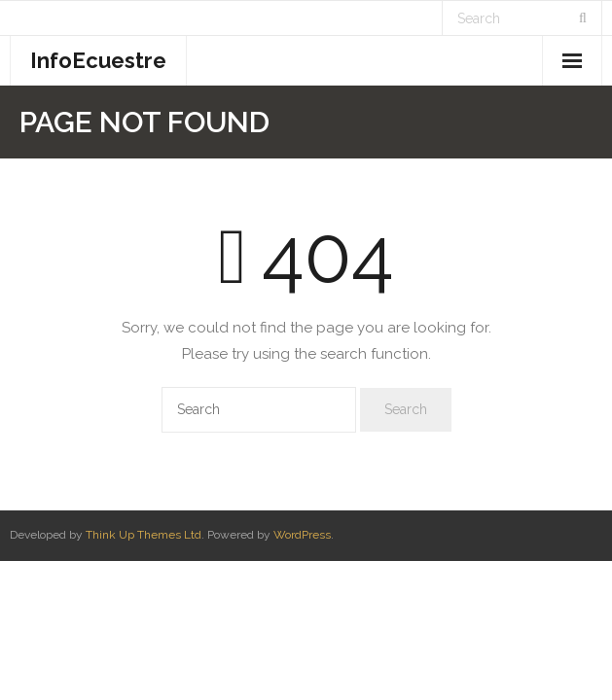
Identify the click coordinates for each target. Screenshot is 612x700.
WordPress (302, 535)
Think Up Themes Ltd (144, 535)
